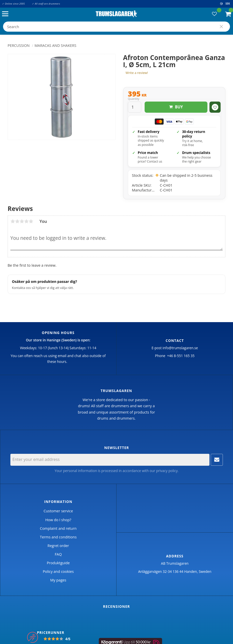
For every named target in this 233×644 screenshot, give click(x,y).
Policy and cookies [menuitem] (58, 571)
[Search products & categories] (116, 27)
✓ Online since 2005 (13, 4)
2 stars (17, 221)
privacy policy (167, 471)
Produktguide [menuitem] (58, 563)
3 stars (22, 221)
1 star (13, 221)
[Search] (221, 27)
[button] (6, 14)
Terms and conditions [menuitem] (58, 537)
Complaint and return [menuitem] (58, 528)
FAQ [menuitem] (58, 554)
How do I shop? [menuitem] (58, 520)
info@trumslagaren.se (180, 348)
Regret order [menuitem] (58, 546)
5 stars (31, 221)
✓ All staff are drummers (46, 4)
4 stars (26, 221)
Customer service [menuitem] (58, 511)
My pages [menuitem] (58, 580)
